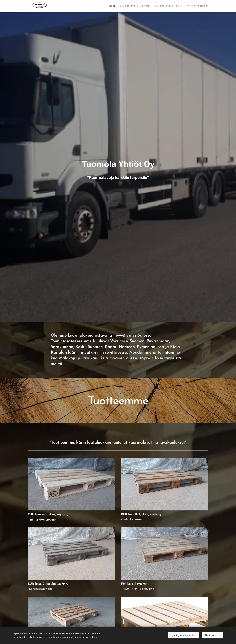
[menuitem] (121, 6)
